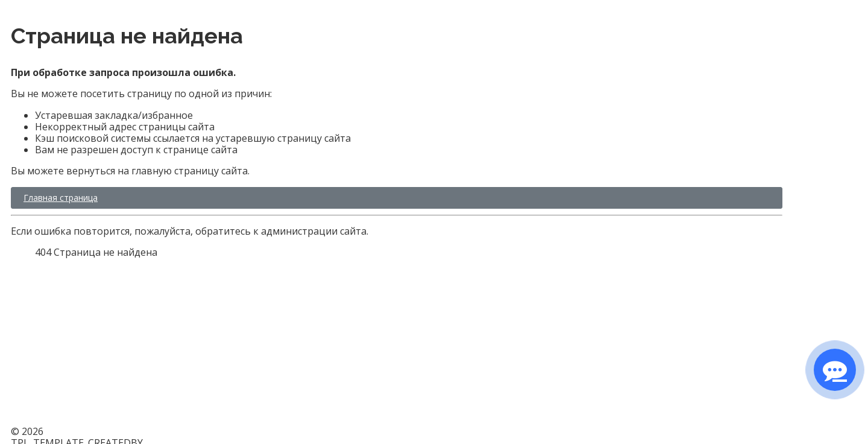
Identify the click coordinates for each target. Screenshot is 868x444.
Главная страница (61, 198)
